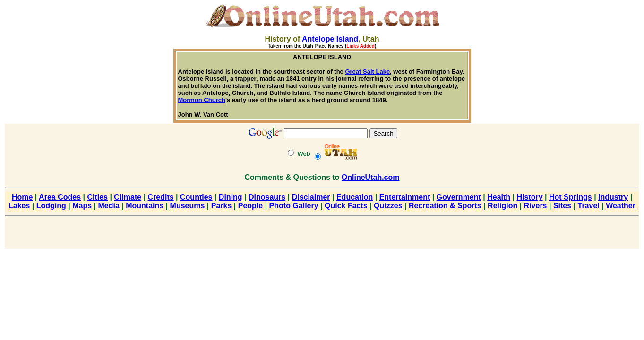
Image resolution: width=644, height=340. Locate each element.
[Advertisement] (322, 234)
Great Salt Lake (367, 72)
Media (109, 206)
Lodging (51, 206)
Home (22, 197)
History (530, 197)
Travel (589, 206)
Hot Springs (571, 197)
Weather (621, 206)
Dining (231, 197)
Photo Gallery (294, 206)
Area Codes (60, 197)
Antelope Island (330, 39)
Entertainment (405, 197)
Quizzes (388, 206)
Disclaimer (311, 197)
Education (355, 197)
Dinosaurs (267, 197)
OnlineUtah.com (371, 177)
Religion (502, 206)
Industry (613, 197)
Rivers (536, 206)
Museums (188, 206)
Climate (128, 197)
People (250, 206)
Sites (562, 206)
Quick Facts (346, 206)
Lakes (19, 206)
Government (459, 197)
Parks (222, 206)
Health (499, 197)
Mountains (145, 206)
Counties (196, 197)
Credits (161, 197)
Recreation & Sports (445, 206)
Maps (82, 206)
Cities (97, 197)
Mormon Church (202, 100)
